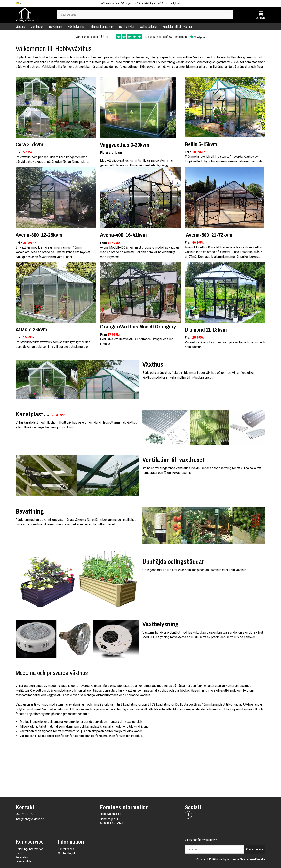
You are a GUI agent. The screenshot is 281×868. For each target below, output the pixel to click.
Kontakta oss (66, 849)
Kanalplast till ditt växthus (178, 27)
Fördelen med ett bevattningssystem (41, 520)
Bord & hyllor (127, 27)
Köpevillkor (22, 857)
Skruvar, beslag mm (102, 27)
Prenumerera (255, 849)
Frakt (19, 853)
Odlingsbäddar (148, 27)
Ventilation (37, 27)
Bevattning (56, 27)
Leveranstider (24, 861)
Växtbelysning (76, 27)
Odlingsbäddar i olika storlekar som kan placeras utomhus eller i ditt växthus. (195, 570)
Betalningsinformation (29, 849)
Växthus (20, 27)
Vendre (261, 859)
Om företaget (66, 853)
